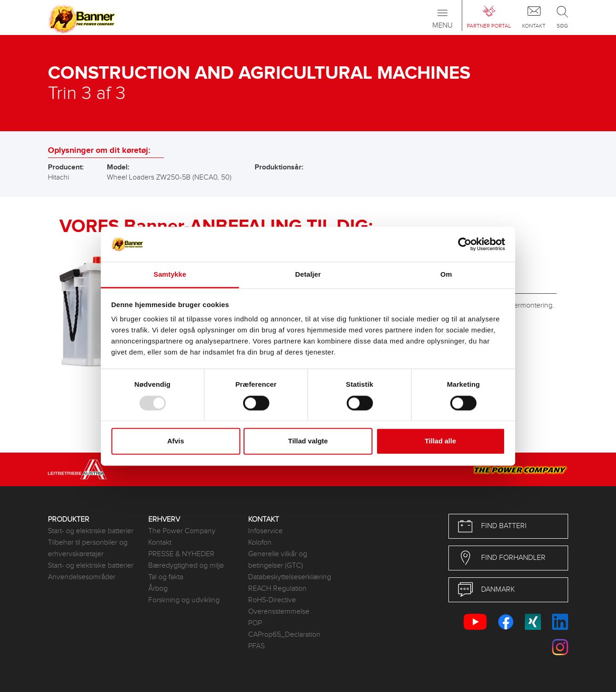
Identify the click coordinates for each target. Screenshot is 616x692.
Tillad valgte (308, 441)
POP (255, 623)
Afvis (176, 441)
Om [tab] (446, 275)
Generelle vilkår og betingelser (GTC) (278, 560)
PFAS (256, 646)
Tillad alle (440, 441)
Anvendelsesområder (82, 577)
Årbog (158, 589)
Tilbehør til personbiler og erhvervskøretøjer (88, 548)
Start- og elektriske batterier (91, 531)
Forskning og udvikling (184, 600)
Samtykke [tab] (170, 275)
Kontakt (160, 543)
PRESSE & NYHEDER (181, 554)
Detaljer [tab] (308, 275)
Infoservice (265, 531)
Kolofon (260, 543)
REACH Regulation (277, 589)
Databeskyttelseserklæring (290, 577)
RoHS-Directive (272, 600)
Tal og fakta (166, 577)
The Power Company (182, 531)
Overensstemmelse (279, 612)
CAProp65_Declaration (284, 635)
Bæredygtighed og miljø (186, 566)
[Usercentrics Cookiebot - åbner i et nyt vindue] (465, 244)
